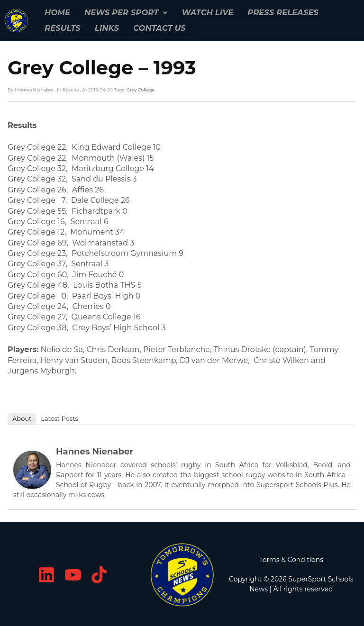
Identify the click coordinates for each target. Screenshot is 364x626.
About (22, 417)
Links (106, 27)
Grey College (141, 88)
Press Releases (279, 12)
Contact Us (158, 27)
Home (57, 12)
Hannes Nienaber (95, 450)
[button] (125, 12)
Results (62, 27)
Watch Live (205, 12)
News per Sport (125, 12)
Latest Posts (59, 417)
